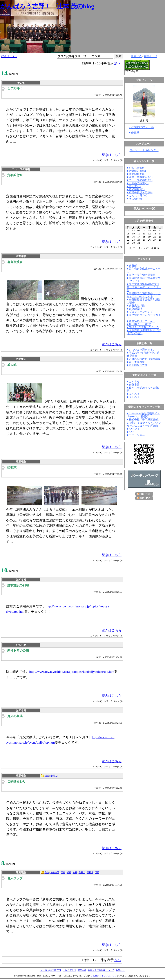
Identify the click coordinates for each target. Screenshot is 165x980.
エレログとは (69, 970)
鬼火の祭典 (15, 716)
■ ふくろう (133, 382)
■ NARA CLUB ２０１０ (143, 327)
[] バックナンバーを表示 (144, 248)
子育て (54, 776)
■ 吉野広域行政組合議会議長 (144, 359)
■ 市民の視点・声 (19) (140, 192)
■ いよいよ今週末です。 (141, 350)
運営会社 (82, 970)
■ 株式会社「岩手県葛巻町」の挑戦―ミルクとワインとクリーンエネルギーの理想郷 (144, 423)
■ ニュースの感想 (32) (140, 180)
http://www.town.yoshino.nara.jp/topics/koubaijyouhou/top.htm (72, 672)
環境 (97, 872)
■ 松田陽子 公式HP (139, 324)
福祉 (47, 776)
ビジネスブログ (109, 976)
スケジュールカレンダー (144, 150)
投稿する (136, 56)
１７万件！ (15, 89)
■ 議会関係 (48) (136, 174)
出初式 (12, 467)
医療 (63, 872)
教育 (75, 872)
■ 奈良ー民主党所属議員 (141, 275)
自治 (47, 872)
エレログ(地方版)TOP (51, 970)
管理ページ (150, 56)
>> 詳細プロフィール (141, 127)
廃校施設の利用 (18, 585)
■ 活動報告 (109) (136, 171)
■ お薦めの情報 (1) (138, 183)
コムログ (95, 976)
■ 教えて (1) (134, 186)
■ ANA (131, 432)
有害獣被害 (15, 262)
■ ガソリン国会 (136, 435)
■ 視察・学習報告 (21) (140, 177)
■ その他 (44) (134, 199)
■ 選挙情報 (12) (136, 189)
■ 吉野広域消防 (136, 306)
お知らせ (120, 970)
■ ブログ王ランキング (140, 312)
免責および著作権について (101, 970)
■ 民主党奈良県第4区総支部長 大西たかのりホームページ (144, 287)
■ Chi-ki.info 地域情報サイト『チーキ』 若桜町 (143, 415)
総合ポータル (9, 56)
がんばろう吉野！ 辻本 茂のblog (47, 6)
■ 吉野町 (132, 266)
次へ (118, 63)
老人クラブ (15, 878)
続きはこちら (112, 155)
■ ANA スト (134, 429)
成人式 (12, 365)
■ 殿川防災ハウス (137, 365)
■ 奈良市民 (133, 385)
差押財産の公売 (18, 651)
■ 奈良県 (134, 133)
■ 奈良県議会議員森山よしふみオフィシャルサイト (144, 295)
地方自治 (55, 872)
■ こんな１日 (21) (137, 196)
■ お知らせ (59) (136, 168)
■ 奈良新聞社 (134, 309)
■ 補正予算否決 (136, 362)
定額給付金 (15, 175)
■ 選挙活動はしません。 (141, 321)
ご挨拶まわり (16, 782)
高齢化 (90, 872)
